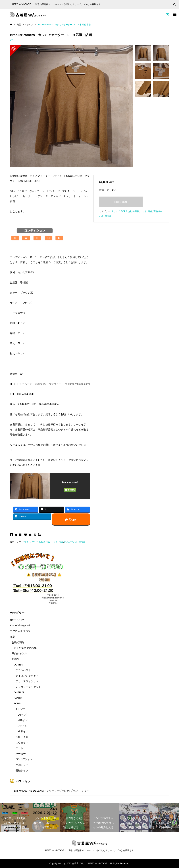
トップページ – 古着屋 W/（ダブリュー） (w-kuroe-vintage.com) (53, 384)
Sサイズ (22, 726)
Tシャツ (20, 709)
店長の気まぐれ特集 (25, 648)
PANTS (18, 698)
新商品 (82, 542)
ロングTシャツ (24, 759)
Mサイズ (22, 720)
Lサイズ (27, 542)
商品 (61, 542)
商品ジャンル (71, 542)
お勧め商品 (44, 542)
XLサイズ (23, 731)
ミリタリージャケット (28, 687)
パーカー (21, 754)
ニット (54, 542)
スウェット (22, 743)
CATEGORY (17, 620)
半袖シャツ (22, 765)
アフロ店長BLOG (20, 631)
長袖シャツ (22, 770)
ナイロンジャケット (27, 676)
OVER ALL (20, 692)
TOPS (35, 542)
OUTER (18, 665)
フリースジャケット (27, 681)
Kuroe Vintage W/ (20, 625)
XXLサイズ (22, 737)
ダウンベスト (23, 670)
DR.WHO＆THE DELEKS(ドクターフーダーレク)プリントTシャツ (52, 791)
